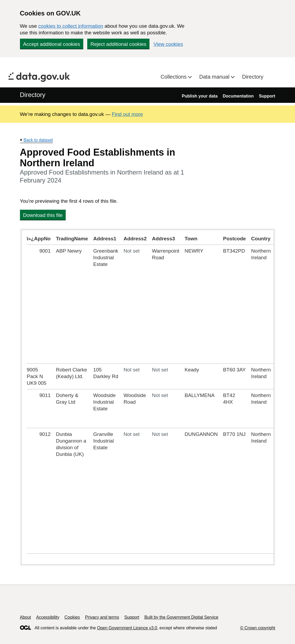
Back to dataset (38, 140)
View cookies (168, 44)
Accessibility (48, 617)
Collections (174, 77)
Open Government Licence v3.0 (127, 628)
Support (267, 96)
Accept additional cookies (52, 44)
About (26, 617)
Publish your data (200, 96)
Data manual (215, 77)
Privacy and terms (102, 617)
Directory (253, 77)
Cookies (72, 617)
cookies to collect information (71, 26)
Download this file (43, 215)
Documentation (238, 96)
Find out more (127, 114)
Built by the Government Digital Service (181, 617)
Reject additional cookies (118, 44)
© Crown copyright (258, 628)
